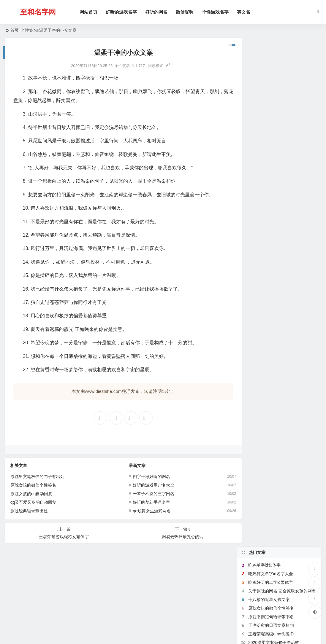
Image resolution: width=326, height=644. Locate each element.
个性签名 (29, 30)
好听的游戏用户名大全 (150, 485)
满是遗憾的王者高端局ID (271, 151)
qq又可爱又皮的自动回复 (34, 502)
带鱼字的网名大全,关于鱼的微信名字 (282, 142)
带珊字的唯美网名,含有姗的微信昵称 (282, 168)
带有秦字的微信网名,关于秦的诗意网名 (284, 211)
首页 (15, 30)
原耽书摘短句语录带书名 (271, 108)
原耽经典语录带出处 (29, 511)
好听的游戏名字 (122, 12)
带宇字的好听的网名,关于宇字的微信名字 (286, 228)
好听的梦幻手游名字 (148, 502)
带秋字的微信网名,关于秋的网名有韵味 (284, 219)
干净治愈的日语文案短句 (271, 116)
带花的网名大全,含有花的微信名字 (280, 159)
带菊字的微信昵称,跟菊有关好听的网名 (284, 245)
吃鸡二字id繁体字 (264, 254)
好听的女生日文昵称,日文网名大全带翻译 (286, 237)
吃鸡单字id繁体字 (264, 56)
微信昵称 (186, 12)
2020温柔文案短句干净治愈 (274, 133)
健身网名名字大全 (265, 194)
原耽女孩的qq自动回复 (31, 494)
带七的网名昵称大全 (267, 176)
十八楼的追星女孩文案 (269, 90)
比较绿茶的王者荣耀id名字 (273, 185)
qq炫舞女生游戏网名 (148, 511)
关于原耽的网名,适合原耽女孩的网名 (282, 82)
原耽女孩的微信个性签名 (33, 485)
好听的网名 (157, 12)
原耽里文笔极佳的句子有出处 (37, 476)
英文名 (244, 12)
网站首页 (89, 12)
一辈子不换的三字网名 (150, 494)
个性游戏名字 (216, 12)
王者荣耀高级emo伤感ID (271, 125)
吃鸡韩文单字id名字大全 (271, 65)
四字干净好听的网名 (148, 476)
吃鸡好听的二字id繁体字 (271, 73)
